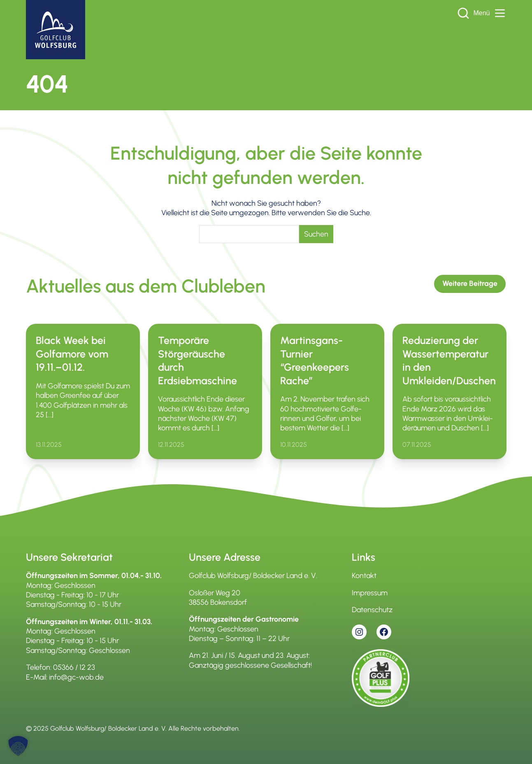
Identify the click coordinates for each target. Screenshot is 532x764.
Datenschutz (372, 610)
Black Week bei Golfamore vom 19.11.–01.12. (72, 354)
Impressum (370, 593)
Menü (490, 13)
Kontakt (364, 576)
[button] (18, 746)
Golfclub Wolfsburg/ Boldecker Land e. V (108, 728)
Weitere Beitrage (470, 283)
